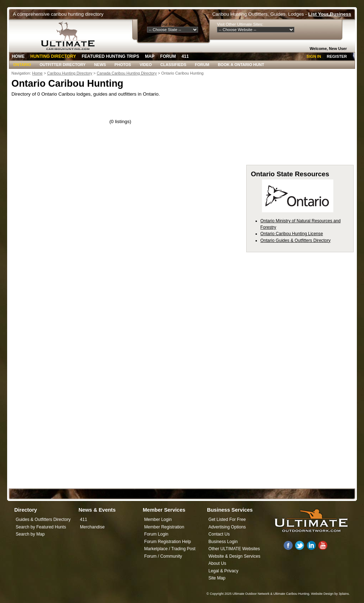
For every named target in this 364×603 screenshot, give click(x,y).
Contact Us (219, 534)
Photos (123, 65)
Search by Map (30, 534)
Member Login (158, 520)
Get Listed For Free (227, 520)
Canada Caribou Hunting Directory (127, 73)
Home (18, 56)
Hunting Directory (53, 56)
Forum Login (156, 534)
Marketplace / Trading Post (170, 549)
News (100, 65)
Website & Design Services (234, 556)
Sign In (314, 56)
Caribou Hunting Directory (70, 73)
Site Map (217, 578)
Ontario (22, 65)
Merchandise (92, 527)
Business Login (223, 542)
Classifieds (173, 65)
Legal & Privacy (223, 571)
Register (337, 56)
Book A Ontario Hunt (241, 65)
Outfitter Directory (63, 65)
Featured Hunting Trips (110, 56)
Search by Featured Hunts (41, 527)
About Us (217, 563)
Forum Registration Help (168, 542)
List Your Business (330, 14)
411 (185, 56)
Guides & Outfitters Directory (43, 520)
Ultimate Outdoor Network (251, 594)
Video (146, 65)
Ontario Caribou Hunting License (292, 234)
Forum (168, 56)
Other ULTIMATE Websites (234, 549)
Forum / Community (163, 556)
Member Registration (164, 527)
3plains (344, 594)
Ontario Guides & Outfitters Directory (296, 240)
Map (150, 56)
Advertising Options (227, 527)
